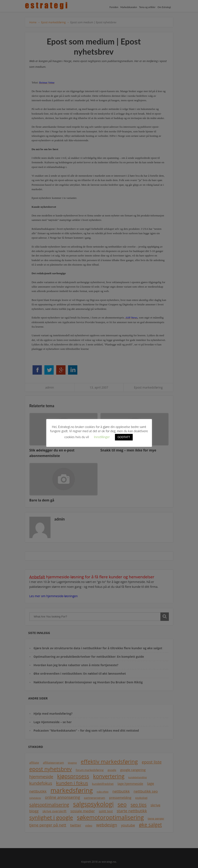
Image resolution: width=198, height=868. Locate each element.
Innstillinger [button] (102, 437)
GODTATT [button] (124, 437)
